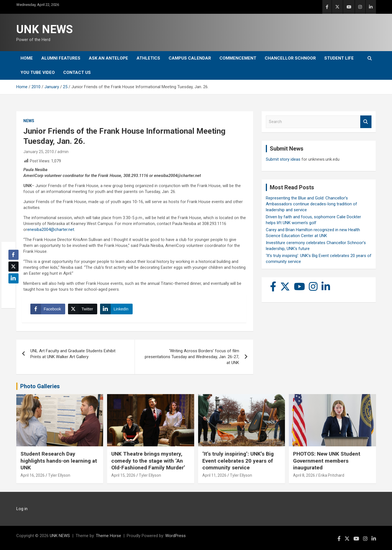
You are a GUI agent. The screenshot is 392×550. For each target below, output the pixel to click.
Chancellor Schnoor (290, 58)
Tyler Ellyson (59, 475)
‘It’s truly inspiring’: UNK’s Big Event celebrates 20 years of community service (238, 461)
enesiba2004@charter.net (51, 229)
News (29, 121)
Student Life (339, 58)
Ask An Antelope (108, 58)
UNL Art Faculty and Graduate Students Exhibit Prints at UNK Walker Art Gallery (73, 354)
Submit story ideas (283, 159)
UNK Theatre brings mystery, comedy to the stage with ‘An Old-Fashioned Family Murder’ (148, 461)
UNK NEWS (45, 29)
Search (366, 122)
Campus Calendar (190, 58)
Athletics (148, 58)
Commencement (238, 58)
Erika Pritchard (331, 475)
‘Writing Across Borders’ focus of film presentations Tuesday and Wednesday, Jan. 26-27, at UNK (192, 357)
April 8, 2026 (304, 475)
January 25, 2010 (39, 152)
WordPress (175, 536)
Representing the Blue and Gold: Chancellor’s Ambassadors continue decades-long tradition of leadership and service (311, 204)
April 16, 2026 (33, 475)
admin (63, 152)
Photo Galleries (40, 386)
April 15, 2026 (123, 475)
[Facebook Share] (48, 309)
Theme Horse (108, 536)
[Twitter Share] (83, 309)
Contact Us (77, 72)
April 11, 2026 (214, 475)
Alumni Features (61, 58)
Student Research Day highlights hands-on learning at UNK (59, 461)
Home (27, 58)
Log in (22, 509)
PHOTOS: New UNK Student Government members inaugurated (327, 461)
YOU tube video (38, 72)
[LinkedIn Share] (116, 309)
